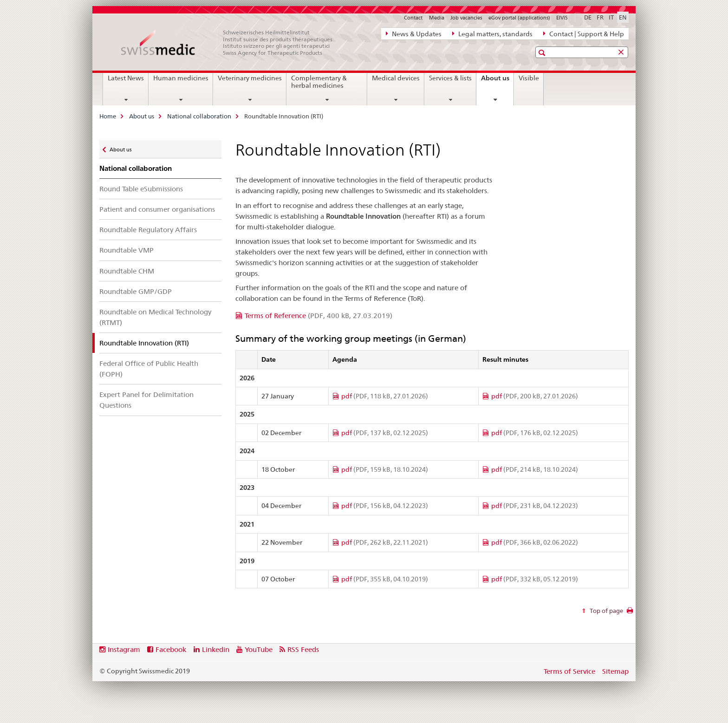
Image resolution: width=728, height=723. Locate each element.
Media (437, 18)
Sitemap (615, 671)
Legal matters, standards (492, 33)
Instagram (124, 649)
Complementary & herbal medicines (319, 82)
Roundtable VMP (127, 250)
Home (108, 116)
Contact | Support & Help (584, 33)
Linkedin (216, 649)
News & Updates (414, 33)
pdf (385, 396)
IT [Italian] (611, 17)
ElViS (562, 18)
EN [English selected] (623, 17)
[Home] (232, 43)
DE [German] (588, 17)
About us (497, 81)
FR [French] (600, 17)
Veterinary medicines (250, 78)
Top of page (606, 611)
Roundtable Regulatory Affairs (148, 230)
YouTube (259, 649)
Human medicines (181, 78)
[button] (543, 53)
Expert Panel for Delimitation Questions (146, 400)
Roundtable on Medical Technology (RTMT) (155, 317)
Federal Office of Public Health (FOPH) (149, 369)
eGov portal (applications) (519, 18)
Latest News (126, 78)
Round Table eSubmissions (141, 189)
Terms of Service (569, 671)
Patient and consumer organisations (157, 209)
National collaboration (199, 116)
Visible (529, 78)
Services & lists (450, 78)
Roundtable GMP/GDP (136, 291)
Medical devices (396, 78)
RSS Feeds (303, 649)
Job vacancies (466, 18)
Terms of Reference (318, 316)
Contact (413, 18)
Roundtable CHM (127, 271)
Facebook (171, 649)
